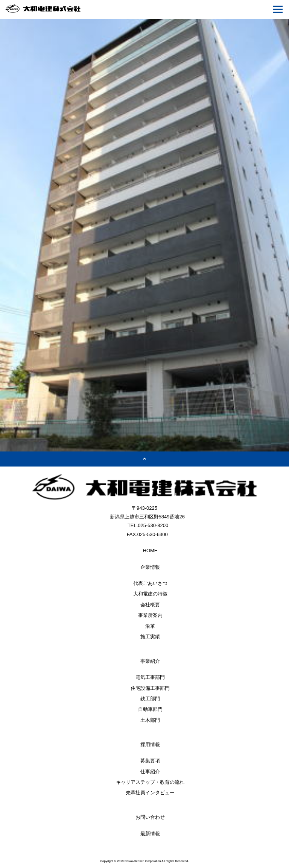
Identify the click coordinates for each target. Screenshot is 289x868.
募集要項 (150, 761)
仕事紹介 (150, 772)
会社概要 (150, 605)
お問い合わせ (150, 817)
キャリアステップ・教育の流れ (150, 782)
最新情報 (150, 834)
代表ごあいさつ (150, 583)
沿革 (150, 626)
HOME (150, 551)
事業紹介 (150, 661)
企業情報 (150, 567)
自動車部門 (150, 709)
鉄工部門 (150, 699)
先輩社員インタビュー (150, 793)
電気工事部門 (150, 677)
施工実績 (150, 637)
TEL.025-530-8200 (148, 525)
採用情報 (150, 745)
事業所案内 (150, 615)
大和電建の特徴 (150, 594)
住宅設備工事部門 (150, 688)
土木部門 (150, 720)
